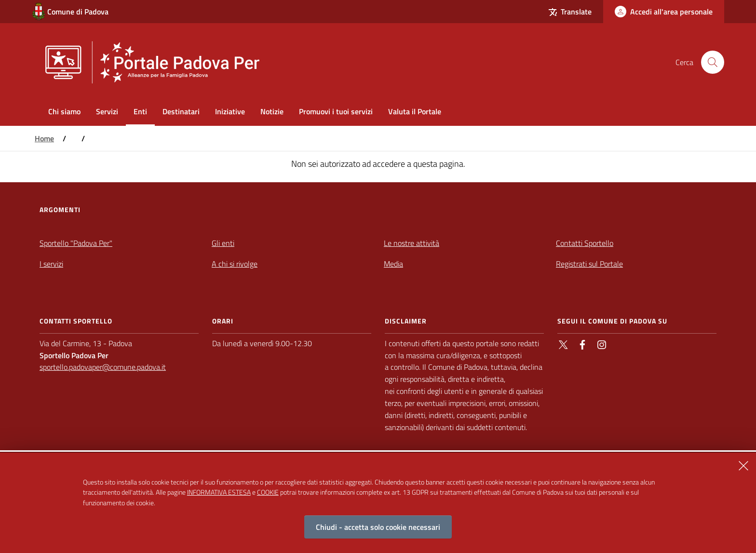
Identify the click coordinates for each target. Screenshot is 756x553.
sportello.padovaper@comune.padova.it (103, 367)
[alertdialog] (378, 503)
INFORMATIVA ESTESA (219, 492)
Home (44, 138)
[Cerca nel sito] (713, 62)
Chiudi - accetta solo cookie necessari (378, 527)
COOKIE (268, 492)
